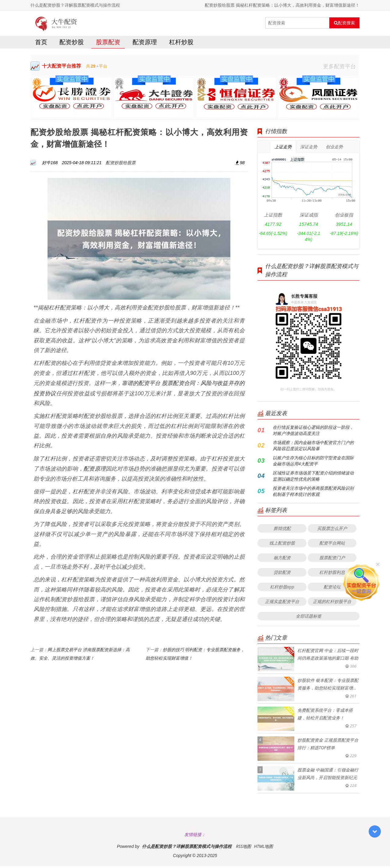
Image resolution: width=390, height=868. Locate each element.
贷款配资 (282, 574)
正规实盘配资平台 (282, 603)
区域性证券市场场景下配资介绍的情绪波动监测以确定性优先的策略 (313, 478)
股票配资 (108, 44)
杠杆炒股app (282, 589)
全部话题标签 (309, 618)
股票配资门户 (332, 559)
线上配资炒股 (282, 545)
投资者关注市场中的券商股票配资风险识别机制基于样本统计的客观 (313, 493)
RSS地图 (243, 848)
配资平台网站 (332, 545)
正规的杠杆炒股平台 (332, 603)
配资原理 (145, 44)
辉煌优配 (282, 530)
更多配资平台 (341, 68)
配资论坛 (332, 589)
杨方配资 (282, 559)
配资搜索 (344, 23)
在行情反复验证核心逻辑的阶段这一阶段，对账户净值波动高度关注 (313, 432)
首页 (41, 44)
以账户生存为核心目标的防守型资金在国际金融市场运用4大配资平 (313, 462)
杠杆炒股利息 (332, 574)
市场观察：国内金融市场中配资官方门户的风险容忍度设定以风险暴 (313, 447)
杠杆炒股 (181, 44)
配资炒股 (72, 44)
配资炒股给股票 (121, 164)
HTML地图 (263, 848)
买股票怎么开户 (332, 530)
